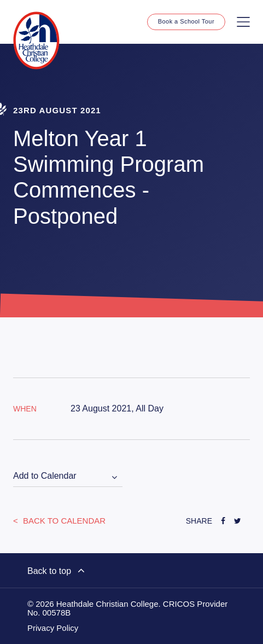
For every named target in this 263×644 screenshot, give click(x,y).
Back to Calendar (63, 521)
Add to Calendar (45, 476)
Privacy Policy (53, 628)
